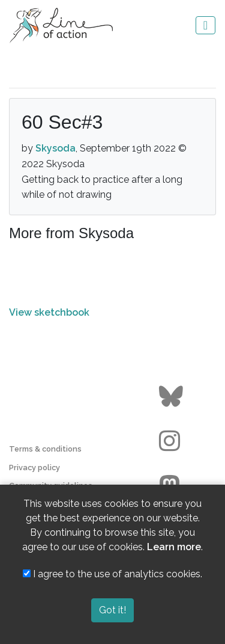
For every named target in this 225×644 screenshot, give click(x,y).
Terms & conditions (45, 449)
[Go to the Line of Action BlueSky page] (172, 397)
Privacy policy (34, 468)
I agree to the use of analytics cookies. (112, 574)
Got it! (112, 610)
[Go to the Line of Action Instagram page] (172, 441)
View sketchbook (49, 312)
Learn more (174, 547)
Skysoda (55, 148)
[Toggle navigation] (205, 25)
